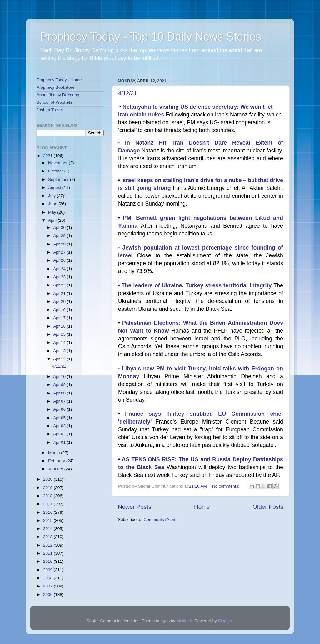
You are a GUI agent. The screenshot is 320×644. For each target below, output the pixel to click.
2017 (48, 504)
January (56, 469)
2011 (48, 553)
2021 (48, 156)
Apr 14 (60, 342)
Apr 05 (60, 418)
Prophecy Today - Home (59, 80)
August (55, 188)
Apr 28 (60, 244)
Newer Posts (135, 507)
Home (202, 507)
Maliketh (184, 621)
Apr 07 (60, 401)
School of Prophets (54, 102)
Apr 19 (60, 310)
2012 (48, 545)
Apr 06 (60, 409)
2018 (48, 496)
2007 (48, 586)
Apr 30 (60, 228)
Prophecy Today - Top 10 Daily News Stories (150, 37)
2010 (48, 561)
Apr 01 (60, 442)
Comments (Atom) (161, 520)
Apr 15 (60, 334)
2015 (48, 520)
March (55, 453)
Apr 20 (60, 302)
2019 (48, 488)
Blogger (225, 621)
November (58, 163)
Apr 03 (60, 426)
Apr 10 (60, 376)
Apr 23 (60, 277)
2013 (48, 537)
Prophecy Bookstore (56, 87)
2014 (48, 529)
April (53, 220)
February (57, 461)
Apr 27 (60, 252)
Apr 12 (60, 359)
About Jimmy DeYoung (58, 95)
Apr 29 (60, 236)
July (52, 196)
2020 (48, 479)
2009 (48, 570)
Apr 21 (60, 293)
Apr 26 (60, 260)
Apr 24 (60, 269)
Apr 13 (60, 351)
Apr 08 (60, 393)
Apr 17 (60, 318)
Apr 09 (60, 385)
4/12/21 (127, 93)
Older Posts (268, 507)
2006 (48, 594)
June (53, 204)
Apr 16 (60, 326)
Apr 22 (60, 285)
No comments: (226, 486)
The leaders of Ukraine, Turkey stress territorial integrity (197, 285)
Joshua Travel (50, 110)
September (59, 179)
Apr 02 (60, 434)
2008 (48, 578)
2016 (48, 512)
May (53, 212)
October (56, 171)
